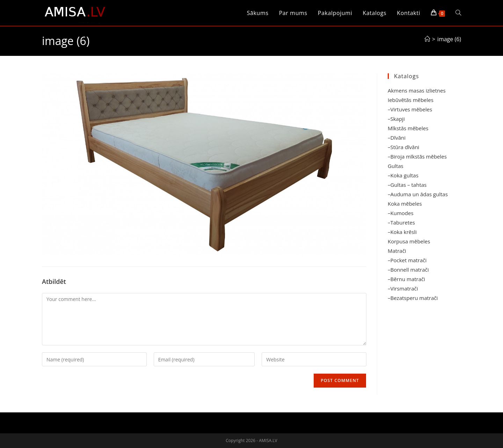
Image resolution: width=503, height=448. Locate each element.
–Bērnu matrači (406, 279)
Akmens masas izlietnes (417, 90)
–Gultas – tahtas (407, 185)
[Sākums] (427, 39)
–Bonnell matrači (408, 270)
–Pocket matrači (407, 260)
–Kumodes (401, 213)
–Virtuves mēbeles (410, 109)
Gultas (396, 166)
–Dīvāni (397, 138)
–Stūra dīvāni (403, 147)
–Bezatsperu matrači (413, 298)
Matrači (397, 251)
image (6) (449, 39)
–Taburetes (401, 222)
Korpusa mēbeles (409, 241)
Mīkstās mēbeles (408, 128)
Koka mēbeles (405, 204)
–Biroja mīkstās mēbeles (417, 156)
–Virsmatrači (403, 288)
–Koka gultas (403, 175)
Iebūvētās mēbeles (411, 100)
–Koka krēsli (402, 232)
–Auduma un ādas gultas (418, 194)
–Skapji (396, 119)
